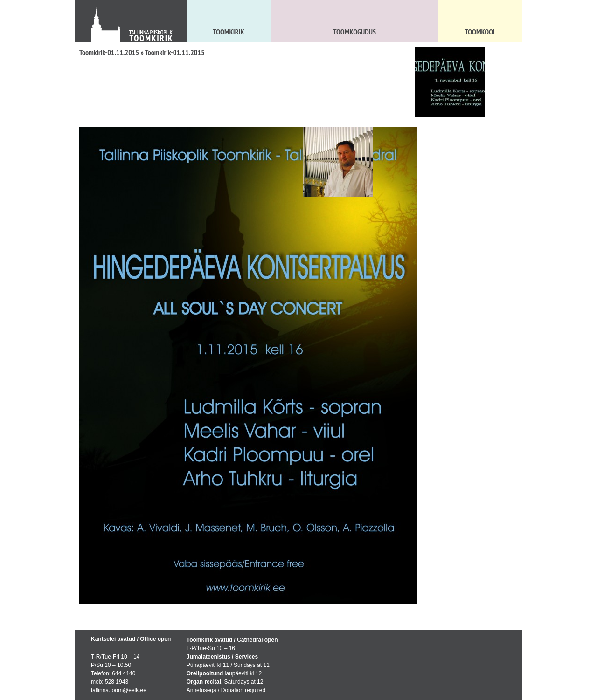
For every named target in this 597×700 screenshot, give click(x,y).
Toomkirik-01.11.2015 (109, 52)
